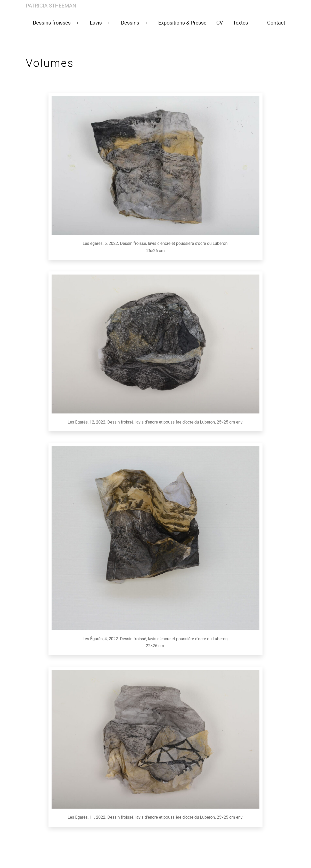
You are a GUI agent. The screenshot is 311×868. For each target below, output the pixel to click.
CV (220, 23)
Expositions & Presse (182, 23)
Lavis (96, 23)
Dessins (130, 23)
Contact (276, 23)
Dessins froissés (52, 23)
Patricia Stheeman (51, 6)
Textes (240, 23)
